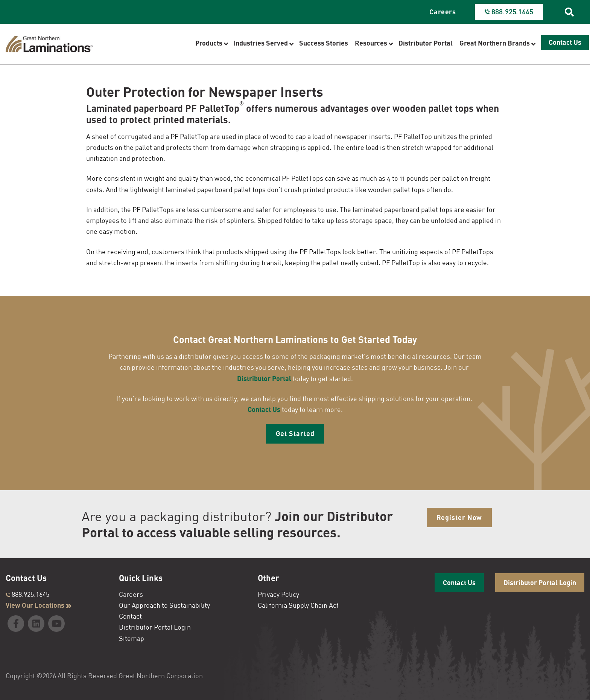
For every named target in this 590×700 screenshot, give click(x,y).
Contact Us (264, 409)
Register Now (459, 517)
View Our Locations (39, 605)
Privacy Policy (278, 594)
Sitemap (132, 638)
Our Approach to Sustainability (164, 605)
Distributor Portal (264, 378)
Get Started (295, 433)
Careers (443, 12)
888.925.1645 (27, 594)
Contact (130, 616)
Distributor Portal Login (155, 627)
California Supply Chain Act (298, 605)
